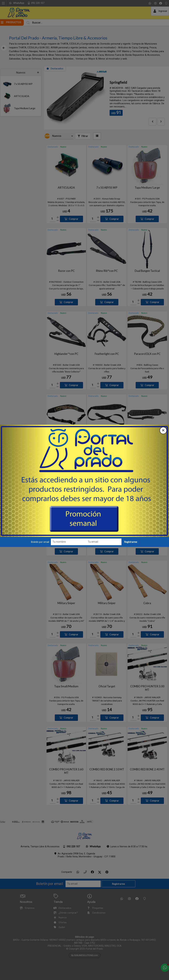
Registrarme (131, 545)
